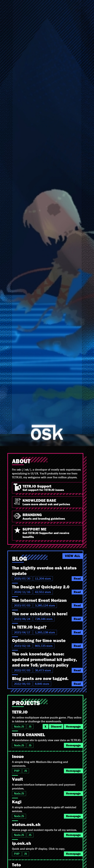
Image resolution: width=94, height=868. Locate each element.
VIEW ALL (72, 556)
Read (77, 579)
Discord (56, 727)
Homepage (73, 727)
